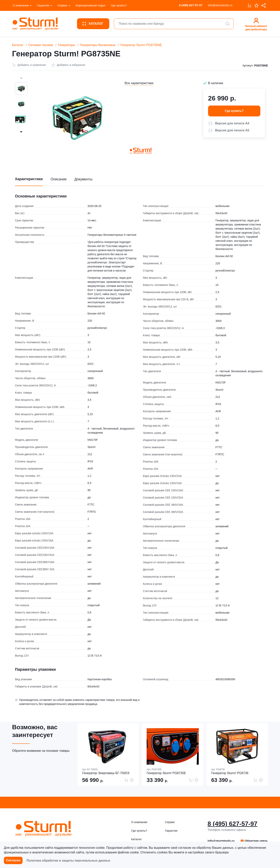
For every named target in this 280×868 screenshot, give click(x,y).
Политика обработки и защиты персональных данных (68, 861)
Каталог (18, 45)
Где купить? (119, 5)
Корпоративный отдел (91, 5)
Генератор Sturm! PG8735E (166, 773)
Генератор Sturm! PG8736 (230, 773)
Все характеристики (139, 83)
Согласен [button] (13, 860)
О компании (21, 5)
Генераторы (66, 45)
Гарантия (43, 5)
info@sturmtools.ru (220, 5)
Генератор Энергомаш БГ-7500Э (106, 773)
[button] (229, 123)
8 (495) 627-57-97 (191, 5)
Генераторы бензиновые (98, 45)
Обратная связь (254, 841)
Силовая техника (41, 45)
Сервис (63, 5)
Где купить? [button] (234, 111)
